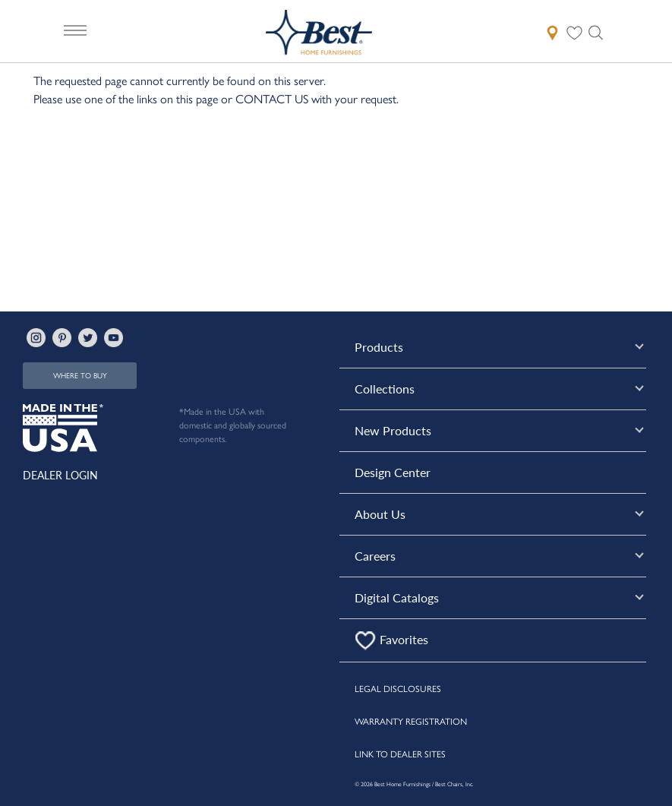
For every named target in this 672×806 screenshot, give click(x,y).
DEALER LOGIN (60, 475)
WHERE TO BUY (80, 375)
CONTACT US (272, 98)
